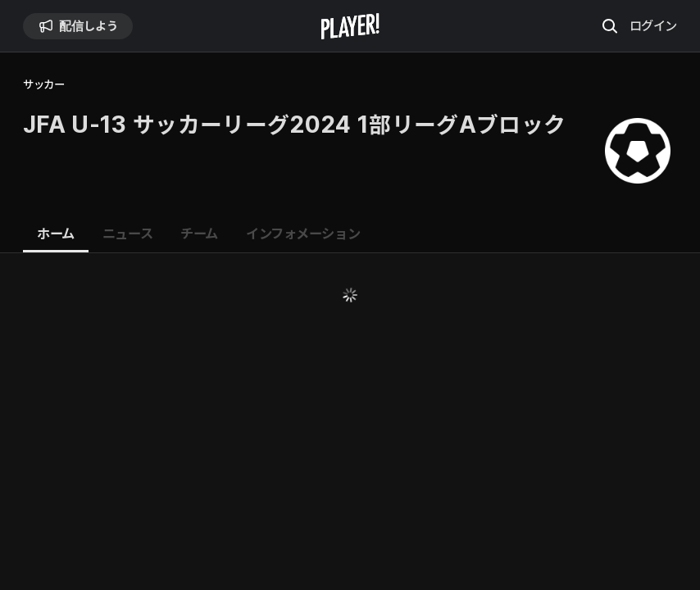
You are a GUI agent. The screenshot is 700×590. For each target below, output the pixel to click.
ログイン (653, 25)
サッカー (43, 85)
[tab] (56, 234)
